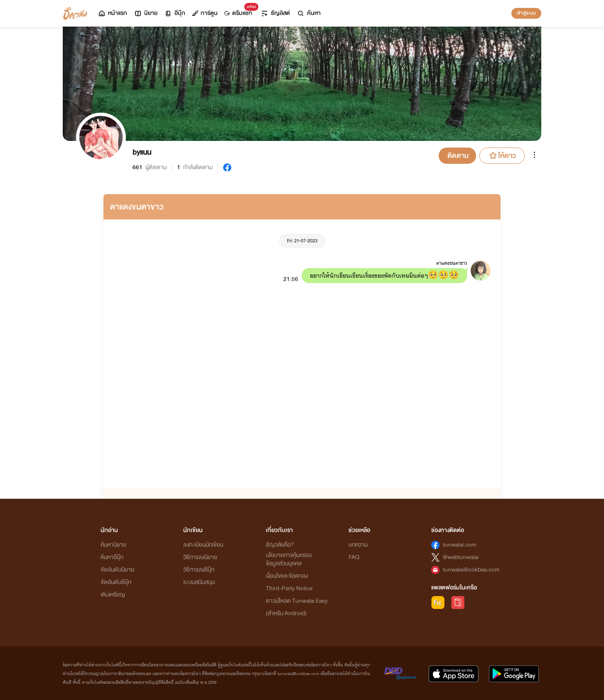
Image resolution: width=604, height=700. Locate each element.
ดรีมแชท (240, 11)
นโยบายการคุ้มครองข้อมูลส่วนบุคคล (289, 559)
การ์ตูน (205, 13)
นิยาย (146, 13)
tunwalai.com (460, 545)
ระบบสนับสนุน (199, 582)
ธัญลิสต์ (275, 13)
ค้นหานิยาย (113, 545)
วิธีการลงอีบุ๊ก (199, 570)
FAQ (354, 557)
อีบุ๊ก (175, 13)
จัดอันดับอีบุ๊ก (116, 582)
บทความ (358, 545)
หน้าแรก (112, 13)
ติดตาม (458, 156)
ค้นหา (309, 13)
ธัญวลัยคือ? (280, 545)
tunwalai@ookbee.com (471, 570)
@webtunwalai (461, 557)
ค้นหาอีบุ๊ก (112, 557)
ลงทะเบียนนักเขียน (203, 545)
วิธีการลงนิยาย (200, 557)
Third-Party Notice (289, 588)
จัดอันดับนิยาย (117, 570)
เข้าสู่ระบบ (526, 13)
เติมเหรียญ (113, 595)
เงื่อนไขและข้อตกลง (287, 576)
